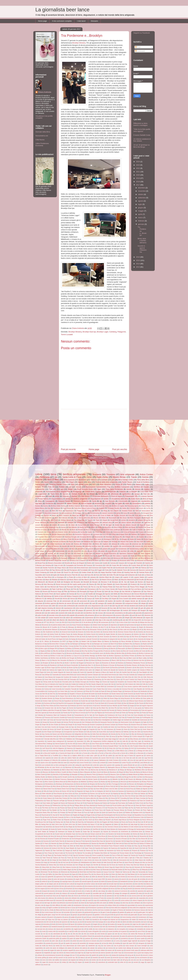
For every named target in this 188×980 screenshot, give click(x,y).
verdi (48, 620)
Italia (72, 518)
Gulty (96, 572)
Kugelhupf (101, 751)
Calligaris (97, 670)
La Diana (147, 575)
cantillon (107, 546)
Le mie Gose (125, 758)
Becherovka (41, 646)
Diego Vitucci (62, 568)
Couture (141, 532)
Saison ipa (97, 541)
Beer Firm (79, 646)
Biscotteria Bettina (104, 658)
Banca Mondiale (126, 641)
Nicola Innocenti (61, 584)
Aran (96, 637)
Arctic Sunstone (105, 637)
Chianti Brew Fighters (93, 492)
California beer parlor (86, 670)
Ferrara (144, 515)
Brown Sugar (51, 668)
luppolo (81, 482)
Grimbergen (58, 732)
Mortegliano (140, 784)
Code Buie (119, 684)
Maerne (125, 767)
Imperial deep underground (56, 741)
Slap (39, 596)
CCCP (37, 670)
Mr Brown (47, 786)
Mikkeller (115, 779)
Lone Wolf (134, 763)
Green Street (147, 729)
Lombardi (102, 763)
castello (110, 603)
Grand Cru (67, 572)
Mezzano (150, 580)
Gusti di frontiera (143, 482)
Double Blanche (95, 701)
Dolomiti (38, 701)
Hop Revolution (63, 736)
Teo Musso (91, 494)
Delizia (133, 696)
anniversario (67, 601)
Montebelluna (49, 784)
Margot (121, 772)
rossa (125, 513)
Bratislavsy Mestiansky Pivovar (136, 663)
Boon (84, 515)
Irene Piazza (96, 744)
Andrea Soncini (91, 634)
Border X (67, 663)
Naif (117, 786)
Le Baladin (133, 492)
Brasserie (97, 474)
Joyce (82, 575)
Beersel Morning (146, 646)
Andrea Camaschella (74, 556)
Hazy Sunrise (46, 734)
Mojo (109, 782)
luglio (140, 204)
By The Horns (146, 668)
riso (36, 618)
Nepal (148, 582)
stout (89, 482)
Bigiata (43, 651)
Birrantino (78, 653)
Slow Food (54, 520)
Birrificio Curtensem (145, 653)
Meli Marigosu (111, 777)
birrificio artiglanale (80, 499)
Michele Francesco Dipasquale (65, 779)
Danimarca (128, 691)
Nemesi (85, 789)
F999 (136, 568)
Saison (138, 484)
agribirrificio (126, 494)
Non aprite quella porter (78, 584)
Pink (75, 589)
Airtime (145, 625)
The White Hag (79, 520)
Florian (144, 713)
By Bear (137, 668)
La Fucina (84, 753)
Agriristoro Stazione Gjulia (128, 553)
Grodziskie (48, 518)
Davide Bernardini (89, 694)
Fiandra (65, 713)
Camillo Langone (132, 670)
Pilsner (68, 589)
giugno (141, 208)
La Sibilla (131, 753)
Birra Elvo (108, 527)
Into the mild (71, 744)
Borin (74, 663)
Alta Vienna (147, 630)
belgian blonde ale (131, 601)
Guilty (88, 732)
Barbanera (47, 558)
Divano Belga (114, 698)
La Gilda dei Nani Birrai (43, 577)
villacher (62, 620)
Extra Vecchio (124, 708)
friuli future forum (125, 608)
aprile (140, 214)
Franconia (87, 718)
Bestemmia (98, 649)
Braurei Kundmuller (72, 665)
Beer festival (97, 646)
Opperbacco (69, 511)
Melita (120, 777)
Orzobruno (49, 503)
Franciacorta (78, 718)
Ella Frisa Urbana (48, 706)
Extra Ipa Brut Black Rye (101, 708)
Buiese (99, 668)
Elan (125, 703)
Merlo (135, 777)
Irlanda (62, 575)
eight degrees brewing (45, 608)
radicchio (147, 522)
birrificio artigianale (74, 474)
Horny (88, 736)
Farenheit (104, 710)
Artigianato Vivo (146, 637)
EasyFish (61, 703)
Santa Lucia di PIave (72, 477)
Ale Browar (112, 627)
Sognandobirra (57, 499)
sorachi (38, 525)
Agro (110, 525)
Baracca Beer (146, 641)
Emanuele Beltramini (100, 496)
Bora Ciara (105, 560)
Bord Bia (60, 663)
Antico (144, 634)
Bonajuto (45, 663)
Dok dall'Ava (137, 698)
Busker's (130, 668)
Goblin (89, 727)
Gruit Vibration (79, 732)
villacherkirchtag (73, 620)
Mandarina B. (113, 770)
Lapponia (48, 758)
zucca (139, 513)
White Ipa (81, 598)
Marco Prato (67, 539)
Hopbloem (80, 736)
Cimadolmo (121, 682)
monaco (101, 613)
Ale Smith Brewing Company (127, 627)
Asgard (61, 639)
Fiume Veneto (127, 482)
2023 (138, 165)
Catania (40, 677)
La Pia (99, 753)
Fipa (65, 570)
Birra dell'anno (146, 558)
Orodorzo (134, 584)
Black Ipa (75, 515)
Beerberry (128, 646)
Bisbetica (93, 658)
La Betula (130, 751)
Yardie (97, 598)
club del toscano (43, 606)
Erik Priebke (124, 706)
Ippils (55, 575)
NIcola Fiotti (109, 786)
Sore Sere (140, 541)
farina (89, 608)
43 (112, 622)
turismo (63, 525)
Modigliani (67, 582)
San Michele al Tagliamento (131, 591)
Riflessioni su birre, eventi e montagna (141, 124)
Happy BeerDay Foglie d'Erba (111, 572)
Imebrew (144, 739)
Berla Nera (107, 558)
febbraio (141, 221)
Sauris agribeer (61, 594)
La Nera (92, 753)
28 (72, 622)
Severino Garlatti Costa (58, 484)
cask (93, 603)
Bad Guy (147, 556)
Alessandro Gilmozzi (81, 630)
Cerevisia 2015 (62, 679)
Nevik (122, 789)
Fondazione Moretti (66, 715)
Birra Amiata (75, 651)
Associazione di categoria (107, 639)
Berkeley (77, 649)
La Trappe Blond (43, 756)
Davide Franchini (48, 568)
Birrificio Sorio (55, 658)
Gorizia (145, 477)
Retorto (38, 520)
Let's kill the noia (82, 760)
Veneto (68, 544)
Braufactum (53, 665)
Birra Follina (118, 527)
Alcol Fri (103, 627)
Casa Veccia (93, 515)
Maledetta (56, 770)
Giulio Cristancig (41, 572)
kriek (50, 496)
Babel (139, 556)
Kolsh (44, 751)
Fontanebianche (79, 715)
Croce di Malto (106, 515)
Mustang (89, 786)
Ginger (37, 725)
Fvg (113, 570)
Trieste (134, 477)
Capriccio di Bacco (101, 672)
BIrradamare (56, 641)
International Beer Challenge (44, 744)
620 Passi (77, 553)
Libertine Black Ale (105, 577)
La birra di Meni (81, 577)
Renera (45, 591)
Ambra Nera (90, 632)
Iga (101, 501)
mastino (147, 489)
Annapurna (128, 634)
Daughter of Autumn (76, 694)
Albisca (88, 627)
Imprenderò (80, 741)
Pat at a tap (95, 587)
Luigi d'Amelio (86, 765)
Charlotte (139, 563)
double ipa (142, 606)
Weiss (97, 544)
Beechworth (51, 646)
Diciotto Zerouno (120, 515)
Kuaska (141, 537)
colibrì (53, 606)
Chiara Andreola (45, 92)
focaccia (104, 608)
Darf (145, 565)
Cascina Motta (81, 675)
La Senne (122, 753)
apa (62, 489)
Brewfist (67, 563)
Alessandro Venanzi (96, 630)
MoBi (59, 582)
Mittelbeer (84, 782)
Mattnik (50, 777)
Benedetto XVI (85, 558)
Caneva (97, 563)
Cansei (68, 672)
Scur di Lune (81, 594)
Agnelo (106, 625)
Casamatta (55, 675)
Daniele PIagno (117, 691)
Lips (36, 763)
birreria (138, 489)
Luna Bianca (56, 539)
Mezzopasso (149, 777)
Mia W (39, 779)
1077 (45, 622)
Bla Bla (115, 658)
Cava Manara (49, 677)
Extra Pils (114, 708)
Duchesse (47, 703)
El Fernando (110, 703)
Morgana (92, 784)
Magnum (133, 767)
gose (73, 610)
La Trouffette (55, 756)
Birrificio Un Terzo (103, 506)
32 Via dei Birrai (86, 622)
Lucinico (70, 765)
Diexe (70, 534)
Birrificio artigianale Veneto (58, 560)
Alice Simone (114, 630)
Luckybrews (45, 539)
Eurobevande (120, 568)
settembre (142, 198)
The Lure (52, 489)
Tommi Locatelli (67, 334)
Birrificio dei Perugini (68, 658)
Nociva (57, 791)
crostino (66, 549)
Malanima (38, 770)
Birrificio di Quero (41, 530)
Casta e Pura (123, 675)
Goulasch (67, 729)
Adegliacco (87, 625)
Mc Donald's (64, 777)
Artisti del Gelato (40, 639)
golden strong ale (52, 610)
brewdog (79, 546)
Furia (57, 720)
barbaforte (101, 601)
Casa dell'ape (46, 675)
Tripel (97, 520)
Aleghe (141, 627)
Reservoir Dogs (56, 591)
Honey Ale (119, 537)
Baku (77, 641)
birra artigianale (127, 474)
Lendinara (63, 760)
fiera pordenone (67, 513)
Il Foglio (147, 736)
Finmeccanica (109, 713)
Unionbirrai (57, 482)
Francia (69, 718)
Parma (86, 587)
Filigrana (100, 713)
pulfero (127, 615)
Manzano (45, 772)
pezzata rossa (54, 615)
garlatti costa (83, 484)
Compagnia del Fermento (75, 565)
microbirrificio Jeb (89, 613)
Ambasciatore (40, 556)
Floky (138, 713)
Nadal (132, 539)
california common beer (93, 546)
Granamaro (110, 729)
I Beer (107, 736)
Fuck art (38, 720)
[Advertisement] (94, 427)
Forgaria (102, 508)
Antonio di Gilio (75, 637)
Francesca (48, 718)
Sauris (47, 482)
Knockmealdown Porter (143, 748)
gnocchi (91, 549)
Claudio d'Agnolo (96, 684)
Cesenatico (73, 679)
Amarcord (65, 632)
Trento (44, 544)
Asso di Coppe (145, 525)
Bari (69, 644)
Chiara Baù (99, 532)
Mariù (49, 774)
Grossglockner (68, 732)
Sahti (106, 591)
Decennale (118, 696)
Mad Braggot (88, 767)
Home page (42, 21)
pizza (109, 551)
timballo (113, 618)
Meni (54, 511)
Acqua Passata (77, 625)
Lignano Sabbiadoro (100, 760)
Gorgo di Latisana (139, 727)
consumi (138, 546)
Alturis (57, 632)
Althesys (38, 632)
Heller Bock (96, 734)
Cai (66, 670)
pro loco (100, 615)
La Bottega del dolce (142, 751)
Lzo (141, 765)
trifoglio (127, 618)
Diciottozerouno (90, 698)
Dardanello (144, 691)
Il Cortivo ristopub (137, 736)
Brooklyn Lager (103, 332)
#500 (130, 620)
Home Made (39, 736)
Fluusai (151, 713)
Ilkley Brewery (134, 739)
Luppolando (42, 494)
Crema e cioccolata (113, 689)
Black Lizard (132, 658)
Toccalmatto (103, 494)
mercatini (77, 613)
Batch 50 (113, 644)
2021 (138, 172)
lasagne (143, 610)
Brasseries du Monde (108, 663)
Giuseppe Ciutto (64, 727)
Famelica (96, 710)
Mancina (104, 770)
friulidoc (62, 487)
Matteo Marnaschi (145, 774)
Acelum (38, 506)
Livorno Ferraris (84, 763)
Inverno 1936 (82, 744)
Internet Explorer (60, 744)
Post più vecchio (120, 449)
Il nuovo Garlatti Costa (142, 135)
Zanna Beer (114, 520)
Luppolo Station (139, 577)
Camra (48, 672)
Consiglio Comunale (54, 687)
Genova (52, 722)
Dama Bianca (40, 508)
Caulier (90, 532)
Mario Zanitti (41, 774)
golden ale (39, 610)
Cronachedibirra (40, 691)
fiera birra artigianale (52, 513)
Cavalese (66, 677)
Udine (39, 474)
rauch (139, 615)
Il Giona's (133, 508)
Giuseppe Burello (113, 508)
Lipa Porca (147, 760)
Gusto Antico (103, 732)
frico (86, 513)
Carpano (121, 563)
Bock (74, 530)
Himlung (139, 734)
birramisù (98, 503)
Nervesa (38, 584)
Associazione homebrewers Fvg (98, 487)
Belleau (70, 649)
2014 (138, 264)
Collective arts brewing (43, 565)
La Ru (148, 508)
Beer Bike (60, 646)
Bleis (87, 660)
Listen (65, 763)
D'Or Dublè (95, 691)
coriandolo (81, 606)
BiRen (93, 527)
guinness (89, 610)
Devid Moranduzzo (68, 698)
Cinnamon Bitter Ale (133, 682)
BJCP (64, 641)
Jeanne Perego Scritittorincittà (71, 746)
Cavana (82, 677)
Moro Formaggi (113, 784)
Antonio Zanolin (131, 525)
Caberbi (44, 670)
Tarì (83, 596)
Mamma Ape (95, 770)
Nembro (140, 582)
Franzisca (96, 718)
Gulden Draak (86, 572)
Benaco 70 (39, 487)
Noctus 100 (65, 791)
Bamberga (115, 641)
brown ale (78, 603)
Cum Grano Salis (62, 691)
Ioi (89, 744)
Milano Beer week (95, 539)
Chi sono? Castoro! (129, 679)
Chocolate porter (67, 682)
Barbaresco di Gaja (41, 644)
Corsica (119, 687)
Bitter (40, 501)
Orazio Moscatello (121, 584)
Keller (104, 575)
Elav (49, 508)
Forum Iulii (121, 715)
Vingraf (105, 520)
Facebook (57, 508)
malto (147, 484)
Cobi (112, 684)
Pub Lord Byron (136, 589)
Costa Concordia (57, 689)
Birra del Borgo (130, 527)
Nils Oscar (123, 518)
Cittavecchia (40, 489)
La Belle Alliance (120, 751)
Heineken (109, 537)
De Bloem (150, 694)
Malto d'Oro (84, 770)
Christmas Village (94, 682)
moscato (109, 613)
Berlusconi (117, 558)
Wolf (137, 511)
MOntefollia (41, 767)
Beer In (56, 558)
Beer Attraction (106, 484)
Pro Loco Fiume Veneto (107, 589)
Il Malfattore (69, 739)
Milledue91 (41, 582)
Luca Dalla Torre (146, 492)
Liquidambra (145, 501)
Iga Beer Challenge (123, 736)
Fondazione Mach (51, 715)
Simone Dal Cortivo (127, 541)
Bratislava (121, 663)
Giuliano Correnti (148, 725)
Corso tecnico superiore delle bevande (135, 687)
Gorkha (37, 729)
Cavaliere (75, 677)
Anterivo (136, 634)
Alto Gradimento (48, 632)
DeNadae (110, 696)
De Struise (101, 696)
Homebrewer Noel (51, 736)
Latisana (93, 577)
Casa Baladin (143, 672)
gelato (148, 608)
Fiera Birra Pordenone (114, 489)
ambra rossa (124, 544)
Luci (54, 765)
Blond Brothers (94, 560)
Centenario (39, 679)
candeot (86, 603)
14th (51, 622)
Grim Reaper (48, 732)
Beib (37, 649)
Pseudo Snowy (123, 589)
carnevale (61, 522)
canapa (137, 494)
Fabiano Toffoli (66, 710)
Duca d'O (105, 534)
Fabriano (134, 534)
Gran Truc (101, 729)
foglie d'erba (102, 477)
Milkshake (139, 779)
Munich (73, 786)
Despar (57, 698)
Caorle (82, 672)
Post (138, 47)
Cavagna (58, 677)
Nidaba (138, 789)
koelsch (126, 610)
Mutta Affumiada (98, 786)
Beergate (64, 558)
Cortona (47, 689)
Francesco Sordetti (59, 718)
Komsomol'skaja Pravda (56, 751)
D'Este (87, 691)
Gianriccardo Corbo (126, 722)
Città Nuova (40, 140)
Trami (37, 544)
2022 (138, 168)
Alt (140, 630)
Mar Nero (39, 503)
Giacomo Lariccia (145, 570)
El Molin (119, 703)
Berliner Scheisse (87, 649)
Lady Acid (118, 756)
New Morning (48, 584)
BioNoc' (75, 496)
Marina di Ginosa (148, 772)
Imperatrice (41, 741)
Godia (52, 572)
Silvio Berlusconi (126, 594)
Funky (51, 720)
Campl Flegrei (39, 672)
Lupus (47, 511)
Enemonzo (95, 568)
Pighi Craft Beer (58, 589)
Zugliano (105, 544)
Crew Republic (138, 689)
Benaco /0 (74, 558)
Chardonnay (98, 679)
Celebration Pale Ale (107, 677)
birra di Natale (86, 503)
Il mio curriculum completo (62, 21)
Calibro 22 (149, 530)
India (118, 741)
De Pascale (83, 696)
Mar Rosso (96, 580)
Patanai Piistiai (107, 587)
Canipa (49, 532)
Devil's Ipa (79, 698)
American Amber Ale (109, 632)
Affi (104, 525)
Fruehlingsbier (146, 718)
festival (96, 608)
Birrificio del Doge (144, 527)
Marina (138, 772)
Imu (135, 537)
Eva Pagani (63, 708)
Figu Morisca (56, 570)
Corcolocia (99, 565)
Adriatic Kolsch (97, 625)
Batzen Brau (129, 644)
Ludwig (77, 765)
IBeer (56, 518)
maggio (141, 211)
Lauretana (95, 758)
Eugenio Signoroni (147, 706)
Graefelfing (76, 729)
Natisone (38, 789)
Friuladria (130, 718)
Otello (148, 584)
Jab (48, 746)
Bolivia (149, 660)
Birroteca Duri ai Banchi (78, 560)
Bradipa (114, 560)
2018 (138, 182)
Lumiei (94, 765)
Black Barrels (54, 530)
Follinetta (40, 715)
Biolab (62, 651)
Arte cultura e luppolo (120, 556)
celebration (119, 603)
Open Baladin (108, 584)
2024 (138, 162)
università (39, 492)
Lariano (56, 758)
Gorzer (52, 729)
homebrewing (95, 513)
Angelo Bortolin (110, 634)
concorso (108, 503)
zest (124, 620)
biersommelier (40, 546)
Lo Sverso (94, 763)
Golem (113, 727)
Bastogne (75, 644)
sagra (138, 551)
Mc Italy (72, 777)
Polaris (78, 541)
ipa (56, 477)
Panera (61, 587)
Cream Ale (115, 565)
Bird (68, 651)
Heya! (127, 734)
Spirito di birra (59, 596)
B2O (94, 484)
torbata (55, 525)
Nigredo (145, 789)
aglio (146, 598)
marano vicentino (108, 513)
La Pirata (70, 577)
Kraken (76, 751)
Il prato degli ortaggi (110, 739)
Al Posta (63, 627)
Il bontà (48, 575)
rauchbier (124, 551)
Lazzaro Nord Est (106, 758)
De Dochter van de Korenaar (46, 696)
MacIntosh (68, 767)
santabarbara (77, 618)
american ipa (137, 544)
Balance (107, 641)
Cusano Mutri (136, 565)
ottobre (141, 194)
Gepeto (59, 722)
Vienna (72, 598)
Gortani (45, 729)
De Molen (74, 696)
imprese (104, 610)
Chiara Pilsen (146, 506)
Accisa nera (82, 525)
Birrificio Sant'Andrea (42, 658)
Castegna (140, 675)
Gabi (89, 720)
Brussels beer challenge (112, 530)
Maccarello (78, 767)
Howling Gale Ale (130, 572)
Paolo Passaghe (135, 518)
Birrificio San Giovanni (144, 656)
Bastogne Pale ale (86, 644)
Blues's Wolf (115, 660)
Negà (73, 789)
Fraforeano (39, 718)
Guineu (94, 732)
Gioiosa (63, 725)
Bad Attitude (73, 527)
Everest (71, 708)
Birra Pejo (85, 651)
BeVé (151, 644)
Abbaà (37, 625)
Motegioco (150, 784)
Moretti (85, 784)
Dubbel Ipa (149, 701)
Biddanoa (137, 649)
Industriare (147, 741)
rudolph (43, 618)
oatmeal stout (107, 522)
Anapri (62, 556)
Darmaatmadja (62, 694)
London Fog (125, 763)
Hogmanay (147, 734)
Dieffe (99, 698)
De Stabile (92, 696)
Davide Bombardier (103, 694)
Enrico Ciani (82, 706)
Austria (46, 506)
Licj (90, 760)
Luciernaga (61, 765)
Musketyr (81, 786)
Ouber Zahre (40, 587)
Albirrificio (80, 627)
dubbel (150, 606)
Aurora (63, 527)
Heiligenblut (78, 734)
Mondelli (86, 582)
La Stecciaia (139, 753)
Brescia (98, 665)
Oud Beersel (51, 587)
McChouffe (140, 580)
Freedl (103, 718)
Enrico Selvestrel (102, 706)
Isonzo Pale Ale (72, 575)
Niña (45, 791)
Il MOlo (61, 739)
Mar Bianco (85, 580)
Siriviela (150, 594)
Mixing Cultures (94, 782)
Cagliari (60, 670)
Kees (98, 575)
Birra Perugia (94, 651)
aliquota (41, 601)
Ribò (66, 591)
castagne (70, 522)
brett (71, 546)
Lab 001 (103, 756)
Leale (134, 758)
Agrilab (122, 625)
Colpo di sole (58, 565)
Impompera (70, 741)
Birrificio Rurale (40, 560)
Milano (104, 518)
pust (133, 615)
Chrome (105, 682)
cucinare (104, 480)
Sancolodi (60, 503)
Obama (91, 584)
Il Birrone (64, 518)
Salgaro (106, 541)
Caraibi (105, 563)
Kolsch (141, 508)
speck (132, 513)
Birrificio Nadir (102, 656)
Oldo (99, 584)
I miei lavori (81, 21)
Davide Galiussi (116, 694)
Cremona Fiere (126, 689)
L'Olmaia (109, 751)
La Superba (149, 753)
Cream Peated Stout (99, 689)
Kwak (140, 575)
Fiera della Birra (143, 480)
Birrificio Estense (74, 506)
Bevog (106, 649)
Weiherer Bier (87, 544)
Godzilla (105, 727)
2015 (138, 260)
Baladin (38, 558)
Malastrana (47, 770)
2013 (138, 267)
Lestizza (72, 760)
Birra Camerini (64, 515)
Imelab (151, 739)
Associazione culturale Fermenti (87, 639)
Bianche (113, 649)
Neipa (79, 789)
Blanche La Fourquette (76, 660)
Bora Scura (89, 530)
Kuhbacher (131, 575)
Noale (51, 791)
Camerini (41, 532)
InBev (88, 741)
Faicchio (88, 710)
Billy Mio (56, 651)
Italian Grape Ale (143, 744)
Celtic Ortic (137, 677)
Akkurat (45, 627)
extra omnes (80, 608)
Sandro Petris (49, 594)
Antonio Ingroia (90, 556)
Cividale (73, 684)
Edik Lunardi (86, 703)
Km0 (132, 748)
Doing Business (125, 698)
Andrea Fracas (66, 634)
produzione (109, 615)
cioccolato (39, 513)
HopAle (73, 736)
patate (103, 551)
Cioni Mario (39, 684)
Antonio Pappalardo (61, 637)
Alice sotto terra (125, 630)
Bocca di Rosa (126, 660)
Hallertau (126, 732)
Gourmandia (99, 537)
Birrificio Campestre (122, 487)
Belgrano (62, 649)
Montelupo (59, 784)
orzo (85, 551)
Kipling (126, 748)
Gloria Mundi (81, 727)
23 (68, 622)
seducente (147, 551)
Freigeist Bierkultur (113, 718)
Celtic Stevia (147, 677)
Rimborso (74, 591)
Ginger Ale (45, 725)
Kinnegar (122, 575)
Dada (103, 691)
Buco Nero (91, 668)
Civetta (66, 684)
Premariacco (92, 589)
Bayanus (138, 644)
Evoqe (130, 568)
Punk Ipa (147, 589)
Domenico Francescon (83, 534)
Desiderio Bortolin (47, 698)
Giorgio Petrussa (82, 725)
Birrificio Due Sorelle (42, 656)
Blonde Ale (65, 530)
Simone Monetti (139, 594)
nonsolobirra (137, 503)
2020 (138, 175)
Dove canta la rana (108, 701)
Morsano (132, 784)
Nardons (133, 786)
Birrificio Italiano (88, 506)
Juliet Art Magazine (58, 748)
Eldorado (131, 703)
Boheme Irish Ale (139, 660)
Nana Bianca (124, 786)
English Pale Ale (107, 568)
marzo (141, 218)
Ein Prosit (95, 703)
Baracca (137, 641)
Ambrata (66, 496)
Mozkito (40, 786)
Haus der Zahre (136, 732)
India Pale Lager (136, 741)
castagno (101, 603)
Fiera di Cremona (80, 713)
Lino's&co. (124, 760)
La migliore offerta (76, 756)
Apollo (100, 556)
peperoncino (149, 613)
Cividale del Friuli (83, 684)
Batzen (121, 644)
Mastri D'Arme (107, 580)
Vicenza (76, 544)
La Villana (64, 756)
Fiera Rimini (67, 508)
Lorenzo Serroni (147, 496)
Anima (120, 634)
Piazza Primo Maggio (137, 587)
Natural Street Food (63, 789)
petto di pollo (42, 615)
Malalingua (147, 767)
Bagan (71, 641)
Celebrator (119, 677)
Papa (78, 587)
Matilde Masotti (133, 774)
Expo (136, 515)
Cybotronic (80, 691)
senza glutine (40, 553)
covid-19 (107, 606)
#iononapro (147, 620)
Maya (56, 777)
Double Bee (84, 701)
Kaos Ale (90, 575)
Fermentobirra (134, 710)
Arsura (107, 556)
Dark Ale (45, 694)
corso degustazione (94, 606)
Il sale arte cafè (123, 739)
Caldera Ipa (73, 670)
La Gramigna (59, 577)
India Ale (125, 741)
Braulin (62, 665)
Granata (119, 729)
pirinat (118, 513)
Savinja (72, 594)
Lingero (117, 577)
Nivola (39, 791)
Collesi (138, 684)
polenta (147, 503)
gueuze (113, 549)
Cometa (150, 684)
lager (99, 489)
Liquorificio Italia (56, 763)
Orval (142, 584)
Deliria (126, 696)
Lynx (136, 765)
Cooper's (65, 687)
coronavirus (81, 522)
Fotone (148, 715)
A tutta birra (88, 553)
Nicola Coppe (148, 539)
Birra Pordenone (105, 651)
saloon (68, 618)
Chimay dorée (47, 682)
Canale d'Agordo (58, 672)
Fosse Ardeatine (138, 715)
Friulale (137, 718)
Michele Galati (81, 779)
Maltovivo (63, 580)
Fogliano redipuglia (146, 534)
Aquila (90, 637)
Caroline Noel (126, 672)
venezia (62, 553)
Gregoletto (38, 732)
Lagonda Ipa (139, 756)
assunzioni (83, 601)
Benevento (97, 558)
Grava (126, 729)
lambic (106, 499)
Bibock (130, 649)
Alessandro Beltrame (51, 630)
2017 (138, 185)
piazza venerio (126, 522)
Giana (116, 722)
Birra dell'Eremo (46, 653)
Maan (47, 580)
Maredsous (113, 772)
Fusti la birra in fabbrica (78, 720)
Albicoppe (71, 627)
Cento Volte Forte (50, 679)
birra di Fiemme (53, 546)
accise (68, 499)
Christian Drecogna (81, 682)
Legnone (134, 501)
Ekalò (102, 703)
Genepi (45, 722)
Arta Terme (135, 637)
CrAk (107, 565)
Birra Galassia (69, 480)
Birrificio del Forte (82, 658)
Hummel (101, 736)
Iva (152, 744)
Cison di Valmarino (50, 684)
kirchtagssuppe (115, 610)
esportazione (68, 608)
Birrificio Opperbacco (115, 656)
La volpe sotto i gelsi (91, 756)
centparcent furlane (132, 603)
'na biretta (38, 622)
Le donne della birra (83, 518)
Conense (89, 565)
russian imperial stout (56, 618)
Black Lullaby (143, 658)
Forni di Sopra (117, 496)
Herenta (113, 734)
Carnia (82, 532)
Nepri (92, 789)
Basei (54, 515)
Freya (93, 570)
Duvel (54, 703)
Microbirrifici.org (105, 779)
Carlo (118, 672)
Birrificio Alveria (132, 653)
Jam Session (55, 746)
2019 (138, 178)
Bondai (80, 530)
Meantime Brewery (91, 777)
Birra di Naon (148, 499)
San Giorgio (115, 591)
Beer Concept (69, 646)
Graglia (84, 729)
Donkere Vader (47, 701)
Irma (119, 744)
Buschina (115, 668)
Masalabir (75, 774)
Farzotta (112, 710)
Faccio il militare (78, 710)
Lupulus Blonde (127, 765)
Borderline (82, 480)
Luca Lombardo (46, 765)
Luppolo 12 (127, 577)
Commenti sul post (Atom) (98, 458)
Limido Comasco (114, 760)
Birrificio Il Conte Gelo (57, 656)
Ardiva (122, 637)
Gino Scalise (55, 725)
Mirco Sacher (49, 782)
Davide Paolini (140, 694)
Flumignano (73, 570)
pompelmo (81, 615)
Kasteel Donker (97, 748)
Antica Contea (146, 474)
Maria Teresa (130, 772)
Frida (123, 718)
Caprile (111, 672)
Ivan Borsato (110, 501)
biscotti (64, 546)
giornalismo (81, 549)
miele (127, 503)
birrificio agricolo (51, 603)
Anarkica (141, 632)
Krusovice (92, 751)
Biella (100, 527)
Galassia (123, 492)
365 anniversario (103, 622)
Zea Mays (105, 598)
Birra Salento (117, 651)
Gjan (73, 727)
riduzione (147, 615)
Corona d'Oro (89, 687)
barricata (147, 544)
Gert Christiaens (87, 722)
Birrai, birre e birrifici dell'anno (142, 241)
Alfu (106, 630)
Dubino (39, 703)
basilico (110, 601)
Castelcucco (149, 675)
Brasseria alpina (133, 506)
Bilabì (49, 651)
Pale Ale (51, 487)
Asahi (132, 556)
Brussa (98, 530)
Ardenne (115, 637)
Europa (40, 708)
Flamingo (131, 713)
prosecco (119, 615)
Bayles (145, 644)
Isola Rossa (132, 744)
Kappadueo (79, 748)
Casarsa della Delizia (67, 675)
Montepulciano (69, 784)
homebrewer (122, 549)
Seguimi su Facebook (142, 33)
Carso (134, 672)
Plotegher (147, 518)
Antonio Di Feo (48, 637)
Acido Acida (135, 499)
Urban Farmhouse (56, 544)
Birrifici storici (99, 653)
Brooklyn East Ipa (89, 332)
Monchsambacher (134, 782)
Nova (60, 511)
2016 (138, 257)
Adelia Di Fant (95, 525)
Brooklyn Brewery (79, 43)
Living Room (73, 763)
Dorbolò (76, 701)
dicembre (142, 188)
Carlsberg (113, 332)
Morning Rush (102, 784)
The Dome (91, 596)
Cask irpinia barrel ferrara (108, 675)
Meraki (77, 539)
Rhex (105, 511)
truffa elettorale (138, 618)
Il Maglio (128, 537)
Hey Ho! (121, 734)
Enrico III (91, 706)
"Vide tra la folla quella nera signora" (142, 130)
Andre (45, 634)
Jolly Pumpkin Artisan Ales (138, 746)
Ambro (98, 632)
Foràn (129, 715)
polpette (72, 615)
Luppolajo (117, 765)
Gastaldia (134, 720)
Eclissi (114, 534)
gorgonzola (65, 610)
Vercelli (57, 598)
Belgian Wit (53, 649)
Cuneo (72, 691)
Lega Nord (147, 758)
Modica (103, 782)
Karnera (88, 748)
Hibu (133, 734)
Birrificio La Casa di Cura (74, 656)
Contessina (117, 532)
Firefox (124, 713)
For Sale (89, 715)
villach (54, 620)
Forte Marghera (100, 715)
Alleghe (135, 630)
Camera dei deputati (109, 670)
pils (113, 480)
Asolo (67, 639)
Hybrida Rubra (144, 572)
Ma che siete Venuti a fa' (55, 767)
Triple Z (105, 596)
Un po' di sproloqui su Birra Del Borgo (142, 146)
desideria (132, 606)
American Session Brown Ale (127, 632)
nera (69, 551)
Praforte (82, 589)
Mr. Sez (124, 582)
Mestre (84, 539)
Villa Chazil (70, 482)
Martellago (66, 774)
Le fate (117, 758)
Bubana (83, 668)
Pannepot (70, 587)
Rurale (99, 591)
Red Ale (98, 511)
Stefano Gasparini (73, 596)
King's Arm (112, 748)
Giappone (138, 722)
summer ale (52, 553)
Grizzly (76, 572)
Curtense (125, 565)
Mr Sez (117, 539)
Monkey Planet (146, 782)
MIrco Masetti (149, 765)
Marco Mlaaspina (85, 772)
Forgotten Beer (43, 537)
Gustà (111, 732)
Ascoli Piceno (52, 639)
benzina (144, 601)
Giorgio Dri (71, 725)
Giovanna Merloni (86, 537)
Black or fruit (46, 660)
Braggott (81, 663)
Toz (98, 596)
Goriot (149, 727)
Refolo (37, 591)
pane (116, 522)
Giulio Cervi (41, 727)
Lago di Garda (128, 756)
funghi (136, 608)
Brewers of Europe (109, 665)
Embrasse (73, 706)
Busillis (122, 668)
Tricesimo (111, 474)
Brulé (65, 668)
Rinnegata (83, 591)
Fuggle (100, 570)
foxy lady (113, 608)
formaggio (78, 513)
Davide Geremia (128, 694)
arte (75, 601)
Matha (124, 774)
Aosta (84, 637)
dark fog (115, 606)
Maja (140, 767)
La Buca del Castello (49, 753)
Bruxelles (126, 530)
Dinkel (105, 698)
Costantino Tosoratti (70, 689)
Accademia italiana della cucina (60, 625)
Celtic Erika (128, 677)
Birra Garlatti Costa (126, 480)
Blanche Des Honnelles (59, 660)
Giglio (145, 722)
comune (61, 606)
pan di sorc (94, 551)
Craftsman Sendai (84, 689)
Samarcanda (40, 484)
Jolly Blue (125, 746)
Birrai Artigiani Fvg (59, 653)
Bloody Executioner (103, 660)
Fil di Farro (91, 713)
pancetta (139, 613)
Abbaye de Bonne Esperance (106, 553)
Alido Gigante (145, 553)
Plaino (129, 484)
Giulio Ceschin (52, 727)
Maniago (129, 770)
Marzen (96, 518)
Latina (63, 758)
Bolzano (38, 663)
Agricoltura (114, 625)
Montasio (115, 582)
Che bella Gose (109, 679)
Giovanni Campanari (96, 725)
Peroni (125, 587)
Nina (151, 789)
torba (120, 618)
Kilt (105, 748)
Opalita (40, 541)
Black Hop (123, 658)
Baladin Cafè (85, 641)
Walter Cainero (72, 503)
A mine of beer (123, 622)
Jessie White (96, 746)
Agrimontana (130, 625)
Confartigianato (110, 492)
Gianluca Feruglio (71, 537)
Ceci (96, 677)
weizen (78, 487)
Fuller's (45, 720)
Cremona (150, 532)
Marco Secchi (97, 772)
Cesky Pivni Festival (85, 679)
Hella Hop (87, 734)
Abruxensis (45, 625)
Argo (128, 637)
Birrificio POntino (129, 656)
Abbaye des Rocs (145, 622)
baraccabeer (146, 511)
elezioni (58, 608)
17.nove (57, 622)
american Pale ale (53, 601)
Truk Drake (114, 596)
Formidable (84, 570)
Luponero (109, 765)
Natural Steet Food (49, 789)
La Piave (106, 753)
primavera (91, 615)
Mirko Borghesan (73, 782)
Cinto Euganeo (146, 682)
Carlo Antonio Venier (61, 532)
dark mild (124, 606)
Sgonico (108, 594)
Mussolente (113, 518)
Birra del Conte (141, 651)
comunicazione (127, 546)
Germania (76, 722)
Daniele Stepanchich (58, 534)
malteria (53, 613)
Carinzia (113, 563)
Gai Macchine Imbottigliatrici (102, 720)
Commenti (140, 51)
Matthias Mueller (40, 777)
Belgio (70, 489)
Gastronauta (144, 720)
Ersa (130, 515)
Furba (107, 570)
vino (69, 553)
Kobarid (38, 751)
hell (97, 610)
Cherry (118, 679)
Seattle (90, 594)
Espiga (132, 706)
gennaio (141, 224)
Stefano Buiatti (77, 494)
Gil (150, 722)
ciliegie (143, 603)
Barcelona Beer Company (57, 644)
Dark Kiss (53, 694)
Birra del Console (128, 651)
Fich (71, 713)
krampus (134, 610)
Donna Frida (58, 701)
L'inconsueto (123, 501)
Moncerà (123, 782)
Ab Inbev (72, 525)
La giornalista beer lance (62, 10)
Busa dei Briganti (79, 563)
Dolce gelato (147, 698)
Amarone (81, 632)
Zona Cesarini (124, 598)
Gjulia (94, 501)
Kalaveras (70, 748)
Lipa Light (139, 760)
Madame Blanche (100, 767)
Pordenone (45, 477)
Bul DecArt (106, 668)
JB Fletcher (41, 746)
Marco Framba (73, 772)
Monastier (77, 582)
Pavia (117, 587)
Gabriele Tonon (122, 570)
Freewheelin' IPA (131, 496)
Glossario (94, 21)
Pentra (48, 541)
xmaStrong (116, 620)
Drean (118, 701)
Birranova (69, 653)
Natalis (132, 582)
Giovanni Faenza (123, 725)
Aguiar (138, 625)
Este (138, 706)
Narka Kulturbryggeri (145, 786)
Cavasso (90, 677)
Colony (108, 532)
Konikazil (69, 751)
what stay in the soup (102, 620)
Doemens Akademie (81, 501)
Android (101, 634)
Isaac (125, 744)
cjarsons (116, 546)
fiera (73, 484)
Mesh (141, 777)
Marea (105, 772)
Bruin (59, 668)
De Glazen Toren (63, 696)
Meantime (80, 777)
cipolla (151, 603)
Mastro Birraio (119, 477)
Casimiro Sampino (93, 675)
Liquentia (38, 511)
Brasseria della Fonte (127, 560)
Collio (144, 684)
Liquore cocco (44, 763)
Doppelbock (68, 701)
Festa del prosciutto (55, 713)
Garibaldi (126, 720)
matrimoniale (60, 551)
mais (46, 613)
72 (116, 622)
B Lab (37, 641)
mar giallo (118, 503)
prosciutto (138, 522)
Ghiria (96, 722)
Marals (53, 772)
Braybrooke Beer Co (87, 665)
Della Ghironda (142, 696)
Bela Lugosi (44, 649)
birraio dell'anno (41, 522)
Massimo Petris (91, 774)
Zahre (89, 477)
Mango (122, 770)
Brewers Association (55, 563)
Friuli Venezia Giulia (85, 489)
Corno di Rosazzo (129, 532)
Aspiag (73, 639)
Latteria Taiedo (72, 758)
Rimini (38, 482)
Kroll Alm (84, 751)
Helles (124, 508)
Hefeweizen (68, 734)
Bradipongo (77, 492)
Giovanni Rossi (135, 725)
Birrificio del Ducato (141, 487)
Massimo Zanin (115, 774)
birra (53, 474)
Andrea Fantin (54, 634)
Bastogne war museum (101, 644)
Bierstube (145, 649)
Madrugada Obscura (114, 767)
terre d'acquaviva (102, 618)
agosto (141, 201)
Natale (139, 539)
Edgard (78, 703)
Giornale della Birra (43, 132)
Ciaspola (112, 682)
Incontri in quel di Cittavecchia (142, 249)
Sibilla (115, 594)
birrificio (52, 522)
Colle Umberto (129, 684)
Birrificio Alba (121, 653)
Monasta (116, 782)
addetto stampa (137, 598)
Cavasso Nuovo (64, 501)
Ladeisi (110, 756)
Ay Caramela (140, 639)
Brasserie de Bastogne (145, 560)
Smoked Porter (127, 511)
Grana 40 (119, 484)
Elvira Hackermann (62, 706)
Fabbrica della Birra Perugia (51, 710)
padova (131, 613)
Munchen (66, 786)
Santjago (114, 541)
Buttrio (89, 563)
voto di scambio (87, 620)
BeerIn (121, 646)
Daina (109, 691)
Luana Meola (143, 763)
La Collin (76, 753)
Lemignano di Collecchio (51, 760)
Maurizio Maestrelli (127, 580)
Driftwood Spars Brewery (136, 701)
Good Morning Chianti (124, 727)
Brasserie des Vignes (93, 663)
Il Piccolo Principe (96, 739)
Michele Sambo (93, 779)
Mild (122, 779)
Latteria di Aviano (84, 758)
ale (152, 598)
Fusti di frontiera (56, 537)
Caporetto (89, 672)
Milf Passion (129, 779)
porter (57, 496)
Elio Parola (140, 703)
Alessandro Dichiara (66, 630)
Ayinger (148, 639)
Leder (140, 758)
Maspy (82, 774)
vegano (148, 618)
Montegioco (108, 539)
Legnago (38, 760)
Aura (119, 639)
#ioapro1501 (138, 620)
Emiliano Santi (123, 534)
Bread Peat (41, 563)
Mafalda (55, 580)
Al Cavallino (54, 627)
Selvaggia (99, 594)
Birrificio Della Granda (58, 506)
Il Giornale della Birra (50, 739)
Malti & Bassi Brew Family (70, 770)
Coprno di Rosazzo (76, 687)
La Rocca (114, 753)
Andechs (38, 634)
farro (73, 549)
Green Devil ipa (135, 729)
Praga (89, 511)
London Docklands (113, 763)
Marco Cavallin (62, 772)
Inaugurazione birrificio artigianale (103, 741)
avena (92, 601)
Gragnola (92, 729)
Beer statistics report (110, 646)
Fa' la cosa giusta (136, 708)
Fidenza (144, 568)
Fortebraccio (111, 715)
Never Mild (99, 789)
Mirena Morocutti (60, 782)
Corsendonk (110, 687)
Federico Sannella (122, 710)
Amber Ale (119, 525)
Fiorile (117, 713)
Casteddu (132, 675)
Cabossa (52, 670)
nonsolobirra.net (120, 613)
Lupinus (101, 765)
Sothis (148, 541)
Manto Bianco (74, 580)
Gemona (133, 570)
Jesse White (86, 746)
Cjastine (148, 563)
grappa (81, 610)
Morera (78, 784)
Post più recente (68, 449)
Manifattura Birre (140, 770)
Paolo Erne (55, 494)
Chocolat (57, 682)
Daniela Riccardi (43, 534)
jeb (70, 487)
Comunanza (41, 687)
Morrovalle (123, 784)
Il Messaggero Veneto (82, 739)
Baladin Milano (97, 641)
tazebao (46, 525)
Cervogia (130, 563)
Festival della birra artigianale (107, 482)
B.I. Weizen (45, 641)
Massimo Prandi (103, 774)
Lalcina (148, 756)
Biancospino (122, 649)
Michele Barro (48, 779)
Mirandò (51, 582)
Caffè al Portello (137, 530)
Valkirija (49, 598)
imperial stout (40, 496)
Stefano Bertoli (66, 520)
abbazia (114, 544)
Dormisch (96, 534)
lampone (50, 551)
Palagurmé (122, 332)
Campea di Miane (145, 670)
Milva (146, 779)
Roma (45, 520)
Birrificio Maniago (90, 656)
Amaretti (73, 632)
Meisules (102, 777)
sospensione (89, 618)
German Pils (67, 722)
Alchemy (95, 627)
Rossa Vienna (43, 499)
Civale (60, 684)
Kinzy (120, 748)
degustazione (96, 499)
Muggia (124, 539)
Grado (59, 572)
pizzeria (64, 615)
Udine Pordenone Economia (42, 144)
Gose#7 (59, 729)
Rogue (92, 591)
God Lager (97, 727)
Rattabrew (87, 541)
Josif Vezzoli (46, 748)
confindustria (71, 606)
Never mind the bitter (111, 789)
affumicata (115, 494)
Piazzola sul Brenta (59, 541)
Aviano (125, 639)
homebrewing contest (137, 549)
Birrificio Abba (110, 653)
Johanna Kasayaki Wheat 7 (111, 746)
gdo (142, 608)
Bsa (77, 668)
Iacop (113, 736)
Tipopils (90, 520)
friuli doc (147, 494)
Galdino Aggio (117, 720)
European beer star (50, 708)
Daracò (136, 691)
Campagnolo (50, 501)
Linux (132, 760)
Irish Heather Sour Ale (109, 744)
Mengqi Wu (128, 777)
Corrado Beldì (100, 687)
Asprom (46, 515)
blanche (39, 480)
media (69, 613)
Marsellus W (57, 774)
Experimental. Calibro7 (83, 708)
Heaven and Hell (57, 734)
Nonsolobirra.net (42, 136)
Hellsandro (105, 734)
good (98, 549)
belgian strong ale (144, 520)
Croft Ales (148, 689)
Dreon (124, 701)
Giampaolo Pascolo (106, 722)
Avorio (131, 639)
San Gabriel (114, 511)
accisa (123, 520)
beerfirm (119, 601)
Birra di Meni (53, 480)
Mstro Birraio (57, 786)
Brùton (71, 668)
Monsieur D (105, 582)
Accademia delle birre (120, 499)
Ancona (148, 632)
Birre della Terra (88, 653)
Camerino (121, 670)
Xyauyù (89, 598)
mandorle (62, 613)
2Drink (77, 622)
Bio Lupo (135, 558)
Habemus (118, 732)
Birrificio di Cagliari (118, 506)
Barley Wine (84, 527)
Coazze (106, 684)
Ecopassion (70, 703)
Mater (116, 580)
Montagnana (39, 784)
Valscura (94, 480)
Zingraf (114, 598)
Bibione (126, 558)
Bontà (53, 663)
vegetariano (39, 620)
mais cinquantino (93, 522)
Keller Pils (112, 575)
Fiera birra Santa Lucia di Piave (85, 508)
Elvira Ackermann (82, 568)
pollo (116, 551)
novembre (142, 191)
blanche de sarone (65, 603)
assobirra (132, 520)
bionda (129, 489)
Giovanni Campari (110, 725)
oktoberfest (77, 551)
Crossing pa (51, 691)
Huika (94, 736)
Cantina (75, 672)
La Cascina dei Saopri (64, 753)
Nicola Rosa (130, 789)
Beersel (136, 646)
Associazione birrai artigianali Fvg (47, 527)
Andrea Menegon (78, 634)
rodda (132, 551)
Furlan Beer (65, 720)
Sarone (65, 494)
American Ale (52, 556)
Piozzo (71, 541)
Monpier (95, 582)
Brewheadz (120, 665)
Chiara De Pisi (142, 679)
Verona (65, 598)
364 (95, 622)
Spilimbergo (48, 596)
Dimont (71, 568)
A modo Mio (134, 622)
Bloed (93, 660)
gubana (105, 549)
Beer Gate (88, 646)
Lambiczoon (39, 758)
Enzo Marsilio (113, 706)
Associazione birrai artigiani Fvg (58, 492)
